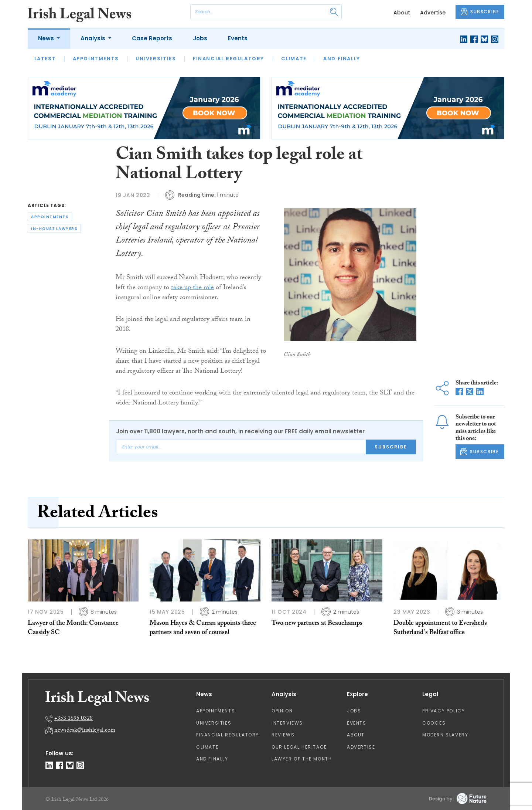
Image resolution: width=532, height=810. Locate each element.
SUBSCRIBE (480, 12)
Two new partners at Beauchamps (317, 624)
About (402, 13)
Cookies (434, 723)
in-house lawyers (54, 229)
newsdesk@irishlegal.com (85, 731)
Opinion (282, 711)
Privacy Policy (444, 711)
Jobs (200, 38)
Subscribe (391, 447)
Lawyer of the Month (302, 759)
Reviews (283, 735)
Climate (294, 59)
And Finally (342, 59)
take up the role (192, 288)
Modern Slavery (445, 735)
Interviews (287, 723)
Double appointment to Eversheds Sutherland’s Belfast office (440, 628)
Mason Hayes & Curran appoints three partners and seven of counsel (203, 628)
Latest (45, 59)
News (47, 38)
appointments (50, 217)
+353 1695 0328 (74, 719)
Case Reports (152, 38)
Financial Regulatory (229, 59)
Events (238, 38)
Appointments (96, 59)
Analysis (94, 38)
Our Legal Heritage (299, 747)
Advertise (433, 13)
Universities (156, 59)
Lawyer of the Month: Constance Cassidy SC (73, 628)
